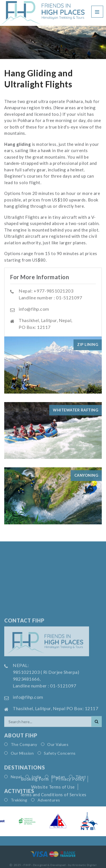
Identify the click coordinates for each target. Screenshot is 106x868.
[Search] (97, 764)
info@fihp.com (34, 309)
